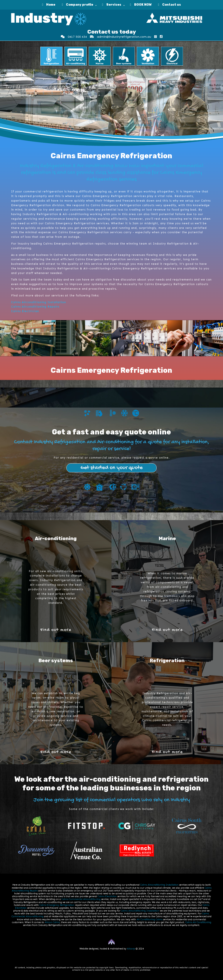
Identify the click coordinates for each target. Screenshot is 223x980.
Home (49, 5)
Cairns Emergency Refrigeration (57, 905)
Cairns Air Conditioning (198, 922)
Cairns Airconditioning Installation (39, 302)
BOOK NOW (141, 5)
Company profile (78, 5)
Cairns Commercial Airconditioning (81, 899)
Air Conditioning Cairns (150, 920)
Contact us (170, 5)
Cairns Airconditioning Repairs (35, 307)
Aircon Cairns (52, 922)
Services (111, 5)
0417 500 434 (74, 37)
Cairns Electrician (25, 311)
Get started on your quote (111, 468)
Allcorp (131, 949)
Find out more (56, 630)
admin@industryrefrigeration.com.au (121, 37)
